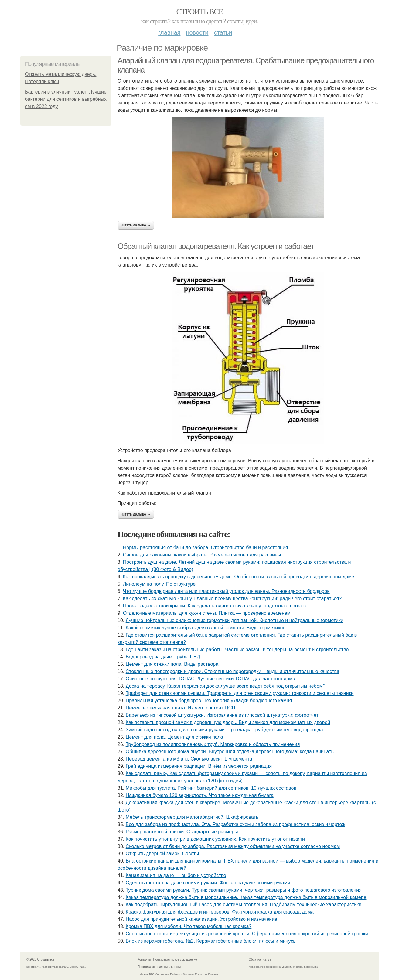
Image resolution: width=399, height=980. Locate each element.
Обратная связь (260, 960)
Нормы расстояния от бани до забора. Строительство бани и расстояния (206, 548)
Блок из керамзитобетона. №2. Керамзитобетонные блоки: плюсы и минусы (211, 941)
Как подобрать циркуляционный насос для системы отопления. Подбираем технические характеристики (244, 905)
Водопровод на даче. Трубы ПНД (163, 657)
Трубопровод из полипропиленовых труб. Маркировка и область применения (213, 744)
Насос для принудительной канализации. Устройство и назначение (201, 919)
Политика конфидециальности (159, 967)
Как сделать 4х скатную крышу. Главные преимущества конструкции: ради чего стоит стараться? (232, 599)
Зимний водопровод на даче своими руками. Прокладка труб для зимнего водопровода (224, 730)
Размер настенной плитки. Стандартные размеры (182, 832)
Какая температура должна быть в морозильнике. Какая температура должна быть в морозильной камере (246, 897)
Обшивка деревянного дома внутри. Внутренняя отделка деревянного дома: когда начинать (230, 752)
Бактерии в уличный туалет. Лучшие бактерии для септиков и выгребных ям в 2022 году (66, 99)
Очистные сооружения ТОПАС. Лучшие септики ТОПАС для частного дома (211, 679)
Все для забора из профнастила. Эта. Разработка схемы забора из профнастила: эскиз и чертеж (235, 824)
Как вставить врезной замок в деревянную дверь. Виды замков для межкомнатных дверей (228, 722)
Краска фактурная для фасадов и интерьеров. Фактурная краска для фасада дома (220, 912)
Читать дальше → (136, 225)
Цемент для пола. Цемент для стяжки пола (174, 737)
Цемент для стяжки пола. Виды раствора (172, 664)
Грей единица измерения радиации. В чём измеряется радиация (199, 766)
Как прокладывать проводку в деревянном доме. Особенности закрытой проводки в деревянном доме (239, 577)
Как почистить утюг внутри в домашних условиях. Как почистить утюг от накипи (215, 839)
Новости (197, 32)
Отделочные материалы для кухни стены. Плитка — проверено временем (207, 613)
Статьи (223, 32)
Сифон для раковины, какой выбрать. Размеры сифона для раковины (202, 555)
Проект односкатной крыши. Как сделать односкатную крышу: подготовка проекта (215, 606)
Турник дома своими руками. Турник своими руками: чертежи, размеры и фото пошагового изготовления (244, 890)
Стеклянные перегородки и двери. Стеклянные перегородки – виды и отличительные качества (233, 671)
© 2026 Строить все (40, 960)
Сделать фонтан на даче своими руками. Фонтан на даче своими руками (208, 883)
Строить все (199, 12)
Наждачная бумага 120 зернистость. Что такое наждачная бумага (200, 795)
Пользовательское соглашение (175, 960)
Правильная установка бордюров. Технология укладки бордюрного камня (209, 701)
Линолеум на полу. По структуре (159, 584)
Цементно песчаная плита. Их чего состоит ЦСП (181, 708)
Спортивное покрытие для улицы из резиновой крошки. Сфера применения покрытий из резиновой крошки (247, 934)
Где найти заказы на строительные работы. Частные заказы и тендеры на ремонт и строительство (237, 650)
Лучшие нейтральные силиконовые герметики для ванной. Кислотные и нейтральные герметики (235, 620)
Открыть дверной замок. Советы (162, 854)
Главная (169, 32)
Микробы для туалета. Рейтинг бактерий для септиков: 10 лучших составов (211, 788)
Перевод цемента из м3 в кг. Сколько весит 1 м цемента (189, 759)
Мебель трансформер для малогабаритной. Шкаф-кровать (192, 817)
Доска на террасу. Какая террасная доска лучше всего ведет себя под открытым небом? (226, 686)
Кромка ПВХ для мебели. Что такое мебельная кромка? (189, 926)
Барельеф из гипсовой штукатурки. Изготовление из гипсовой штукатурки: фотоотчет (222, 715)
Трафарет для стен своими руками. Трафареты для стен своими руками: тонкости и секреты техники (240, 693)
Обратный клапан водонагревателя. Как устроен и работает (216, 246)
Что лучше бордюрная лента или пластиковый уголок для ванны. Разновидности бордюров (226, 591)
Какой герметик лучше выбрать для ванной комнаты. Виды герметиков (206, 628)
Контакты (144, 960)
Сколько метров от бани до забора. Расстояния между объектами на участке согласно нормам (233, 846)
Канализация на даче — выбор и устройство (176, 875)
